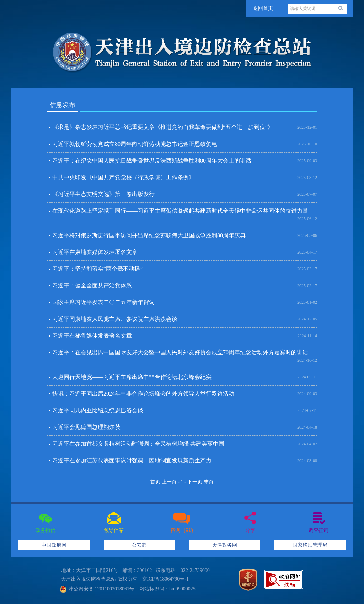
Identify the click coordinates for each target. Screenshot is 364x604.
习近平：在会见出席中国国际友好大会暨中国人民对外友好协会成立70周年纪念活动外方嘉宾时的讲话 (180, 352)
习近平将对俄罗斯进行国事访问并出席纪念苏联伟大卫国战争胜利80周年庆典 (149, 235)
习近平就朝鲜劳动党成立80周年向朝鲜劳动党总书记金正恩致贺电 (135, 144)
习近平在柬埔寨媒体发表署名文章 (95, 252)
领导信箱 (114, 530)
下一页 (195, 482)
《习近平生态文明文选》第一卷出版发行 (103, 194)
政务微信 (45, 530)
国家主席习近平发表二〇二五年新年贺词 (103, 302)
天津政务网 (225, 545)
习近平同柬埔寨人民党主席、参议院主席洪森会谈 (115, 319)
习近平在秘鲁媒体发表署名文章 (92, 336)
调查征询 (318, 530)
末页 (209, 482)
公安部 (139, 545)
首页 (155, 482)
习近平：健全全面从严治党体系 (92, 285)
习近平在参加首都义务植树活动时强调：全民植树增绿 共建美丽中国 (138, 444)
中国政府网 (54, 545)
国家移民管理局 (310, 545)
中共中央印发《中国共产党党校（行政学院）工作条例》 (123, 177)
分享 (250, 530)
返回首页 (263, 8)
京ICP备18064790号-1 (165, 579)
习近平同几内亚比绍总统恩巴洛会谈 (98, 410)
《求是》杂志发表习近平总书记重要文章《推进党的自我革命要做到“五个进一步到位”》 (163, 127)
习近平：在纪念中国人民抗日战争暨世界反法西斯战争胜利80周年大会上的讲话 (152, 161)
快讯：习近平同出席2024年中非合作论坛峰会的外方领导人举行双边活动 (143, 394)
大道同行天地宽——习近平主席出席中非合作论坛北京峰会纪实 (132, 377)
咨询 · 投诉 (182, 530)
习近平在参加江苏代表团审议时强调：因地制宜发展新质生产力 (132, 460)
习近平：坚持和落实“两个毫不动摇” (97, 269)
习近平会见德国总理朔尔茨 (86, 427)
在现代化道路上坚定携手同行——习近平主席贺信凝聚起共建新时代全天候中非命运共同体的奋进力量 (180, 211)
